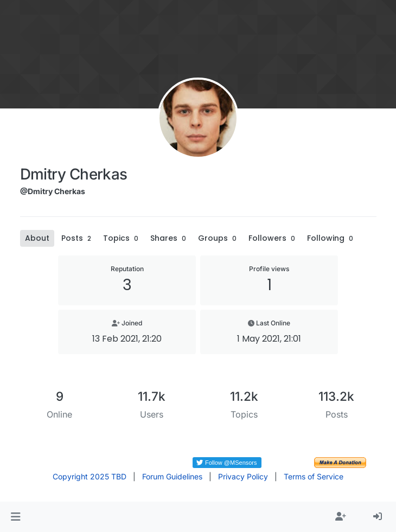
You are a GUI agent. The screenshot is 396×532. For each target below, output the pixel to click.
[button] (15, 517)
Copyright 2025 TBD (90, 476)
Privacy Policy (243, 476)
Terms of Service (314, 476)
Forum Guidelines (172, 476)
